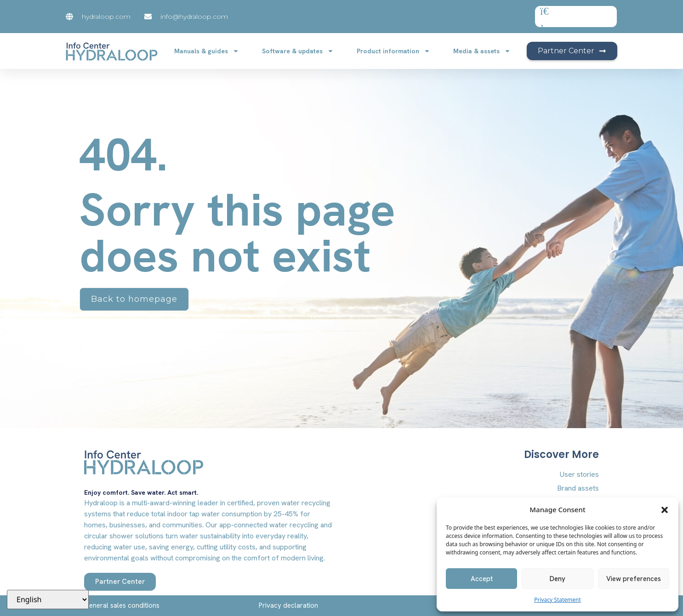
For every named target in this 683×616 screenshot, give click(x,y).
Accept (482, 579)
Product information (393, 51)
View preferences (634, 579)
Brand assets (578, 488)
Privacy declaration (288, 605)
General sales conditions (122, 605)
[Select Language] (48, 599)
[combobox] (576, 17)
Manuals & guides (207, 51)
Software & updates (298, 51)
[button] (665, 509)
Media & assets (482, 51)
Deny (558, 579)
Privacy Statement (558, 600)
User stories (579, 475)
